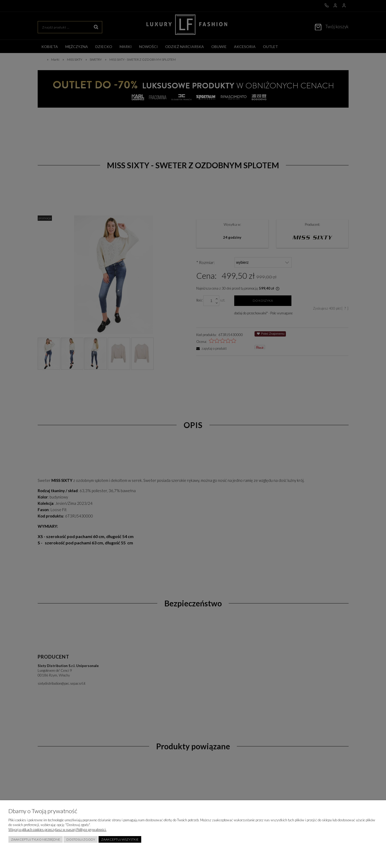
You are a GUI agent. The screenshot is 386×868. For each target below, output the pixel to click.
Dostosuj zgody (81, 839)
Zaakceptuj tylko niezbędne (36, 839)
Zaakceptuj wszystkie (120, 839)
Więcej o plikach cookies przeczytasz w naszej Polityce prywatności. (57, 829)
